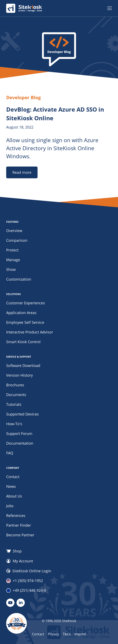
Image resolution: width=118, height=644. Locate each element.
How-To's (14, 424)
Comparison (17, 240)
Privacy (53, 634)
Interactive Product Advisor (30, 332)
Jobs (10, 506)
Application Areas (21, 313)
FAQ (10, 453)
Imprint (80, 634)
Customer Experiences (26, 303)
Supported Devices (22, 414)
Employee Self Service (25, 322)
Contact (13, 477)
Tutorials (14, 404)
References (16, 515)
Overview (14, 231)
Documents (16, 395)
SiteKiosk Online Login (29, 571)
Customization (19, 279)
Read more (22, 172)
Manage (13, 260)
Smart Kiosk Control (23, 342)
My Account (20, 561)
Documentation (20, 443)
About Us (14, 496)
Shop (14, 551)
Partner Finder (19, 525)
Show (11, 269)
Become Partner (20, 535)
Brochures (15, 385)
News (11, 486)
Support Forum (19, 433)
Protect (12, 250)
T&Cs (67, 634)
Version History (19, 375)
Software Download (23, 365)
